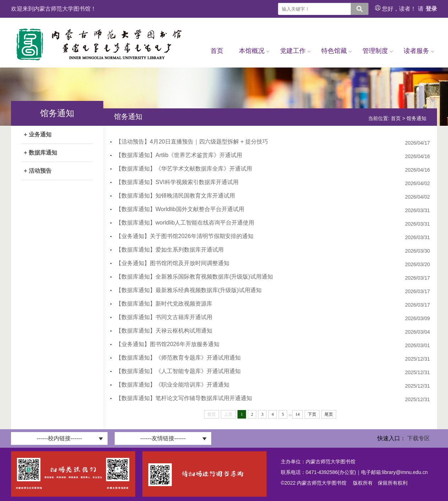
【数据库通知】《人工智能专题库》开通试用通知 (178, 371)
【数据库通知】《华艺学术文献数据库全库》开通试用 (184, 169)
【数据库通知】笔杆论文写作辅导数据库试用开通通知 (184, 398)
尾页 (329, 414)
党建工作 (295, 51)
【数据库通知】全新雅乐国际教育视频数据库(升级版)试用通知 (194, 277)
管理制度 (378, 51)
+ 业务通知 (38, 134)
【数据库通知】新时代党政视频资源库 (164, 304)
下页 (312, 414)
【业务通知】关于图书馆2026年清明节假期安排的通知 (185, 236)
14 (297, 414)
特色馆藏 (337, 51)
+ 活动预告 (38, 171)
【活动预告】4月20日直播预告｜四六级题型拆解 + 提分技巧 (192, 142)
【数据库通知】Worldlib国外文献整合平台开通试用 (180, 209)
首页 (217, 51)
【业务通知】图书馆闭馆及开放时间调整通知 (173, 263)
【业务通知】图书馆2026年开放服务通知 (168, 344)
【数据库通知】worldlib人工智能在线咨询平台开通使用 (185, 223)
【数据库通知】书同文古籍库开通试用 (164, 317)
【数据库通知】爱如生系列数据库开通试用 (170, 250)
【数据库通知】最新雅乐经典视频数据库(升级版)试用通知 (189, 290)
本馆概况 (254, 51)
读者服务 (419, 51)
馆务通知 (416, 118)
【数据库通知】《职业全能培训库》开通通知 (173, 385)
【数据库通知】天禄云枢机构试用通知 (164, 331)
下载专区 (419, 438)
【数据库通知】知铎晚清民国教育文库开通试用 (175, 196)
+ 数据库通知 (40, 153)
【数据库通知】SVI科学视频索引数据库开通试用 (177, 182)
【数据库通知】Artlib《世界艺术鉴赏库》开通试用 (179, 155)
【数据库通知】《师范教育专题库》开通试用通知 (178, 358)
